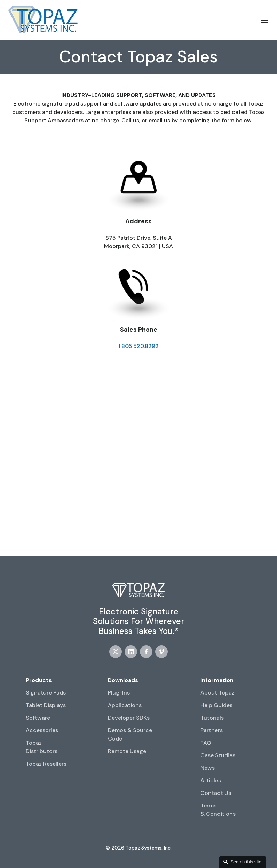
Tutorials (212, 718)
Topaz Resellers (46, 764)
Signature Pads (46, 693)
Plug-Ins (119, 693)
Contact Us (216, 793)
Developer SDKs (129, 718)
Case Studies (218, 755)
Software (38, 718)
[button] (264, 20)
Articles (211, 780)
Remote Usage (127, 751)
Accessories (42, 730)
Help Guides (216, 705)
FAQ (206, 743)
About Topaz (217, 693)
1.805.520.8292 (138, 346)
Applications (125, 705)
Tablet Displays (46, 705)
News (208, 768)
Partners (212, 730)
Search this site (246, 862)
